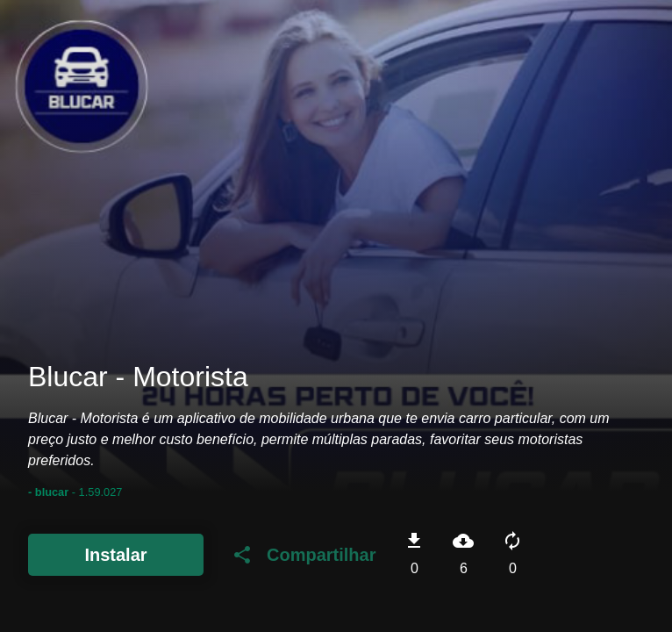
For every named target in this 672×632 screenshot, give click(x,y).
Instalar (115, 555)
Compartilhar (304, 555)
